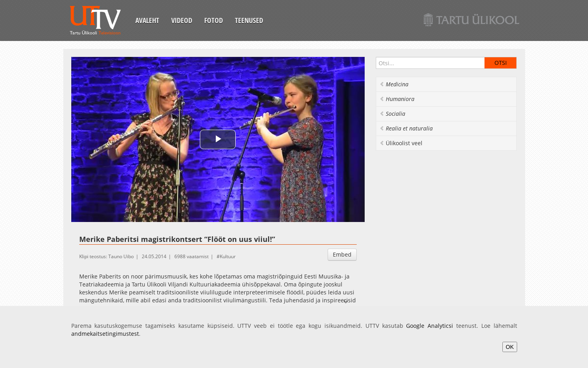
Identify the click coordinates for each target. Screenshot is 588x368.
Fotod (214, 20)
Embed (342, 254)
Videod (182, 20)
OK (510, 347)
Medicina (394, 84)
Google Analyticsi (430, 326)
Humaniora (397, 99)
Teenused (249, 20)
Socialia (392, 114)
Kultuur (228, 256)
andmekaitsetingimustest (105, 334)
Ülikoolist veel (401, 143)
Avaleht (147, 20)
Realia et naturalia (406, 128)
